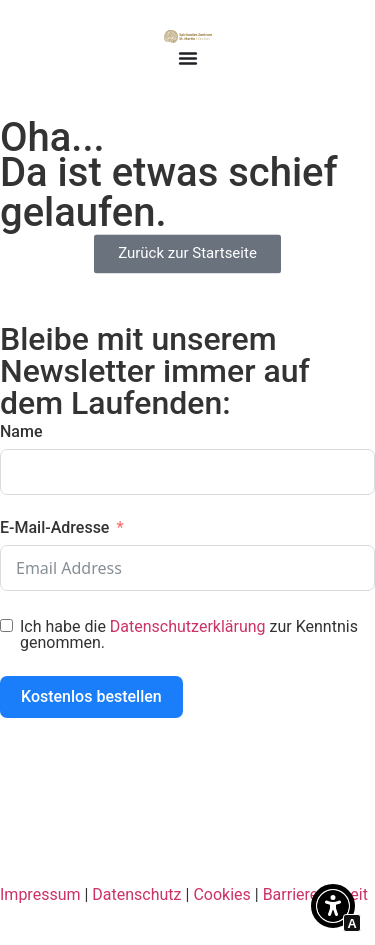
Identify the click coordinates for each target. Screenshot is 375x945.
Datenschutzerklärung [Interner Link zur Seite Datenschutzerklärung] (188, 626)
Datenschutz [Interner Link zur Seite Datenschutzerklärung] (136, 894)
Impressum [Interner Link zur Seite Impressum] (40, 894)
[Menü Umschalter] (188, 58)
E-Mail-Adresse (54, 527)
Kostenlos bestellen (91, 696)
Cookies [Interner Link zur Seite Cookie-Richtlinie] (221, 894)
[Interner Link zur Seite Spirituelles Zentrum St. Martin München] (188, 36)
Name (21, 431)
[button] (333, 909)
